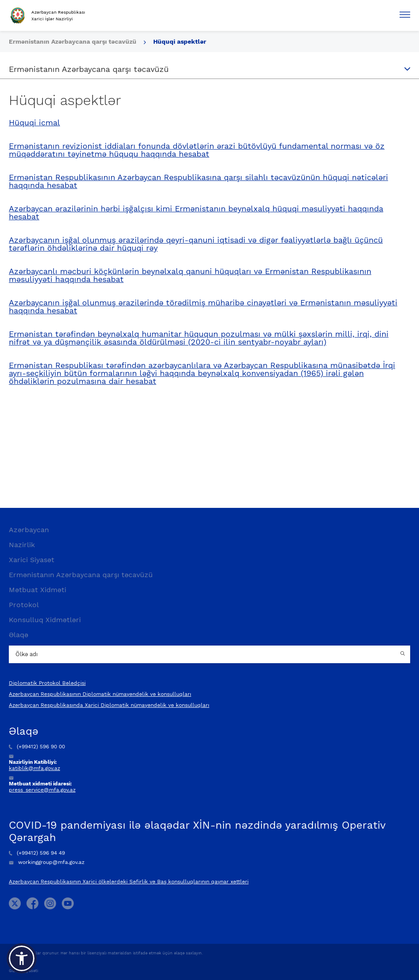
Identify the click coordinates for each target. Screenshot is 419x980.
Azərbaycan (29, 530)
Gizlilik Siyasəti (23, 971)
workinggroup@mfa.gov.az (47, 862)
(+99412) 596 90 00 (37, 747)
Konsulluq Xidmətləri (45, 620)
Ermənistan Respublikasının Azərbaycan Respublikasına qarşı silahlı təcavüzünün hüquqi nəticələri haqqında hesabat (198, 181)
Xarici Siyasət (32, 560)
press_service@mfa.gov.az (42, 790)
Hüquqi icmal (34, 123)
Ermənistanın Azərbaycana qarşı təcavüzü (74, 41)
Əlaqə (19, 635)
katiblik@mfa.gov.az (34, 768)
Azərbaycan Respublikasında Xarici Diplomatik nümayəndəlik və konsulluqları (109, 705)
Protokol (24, 605)
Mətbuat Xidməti (38, 590)
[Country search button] (404, 654)
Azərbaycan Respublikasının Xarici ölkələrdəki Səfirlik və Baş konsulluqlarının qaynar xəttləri (129, 882)
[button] (22, 958)
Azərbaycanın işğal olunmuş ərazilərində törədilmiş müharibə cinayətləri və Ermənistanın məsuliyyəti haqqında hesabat (203, 307)
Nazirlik (22, 545)
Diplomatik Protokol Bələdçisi (47, 683)
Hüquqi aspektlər (180, 41)
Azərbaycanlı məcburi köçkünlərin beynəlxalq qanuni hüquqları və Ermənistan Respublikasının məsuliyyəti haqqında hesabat (190, 275)
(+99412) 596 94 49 (37, 853)
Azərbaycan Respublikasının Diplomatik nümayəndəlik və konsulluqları (100, 694)
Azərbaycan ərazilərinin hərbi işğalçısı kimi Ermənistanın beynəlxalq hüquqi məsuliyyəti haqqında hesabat (196, 213)
